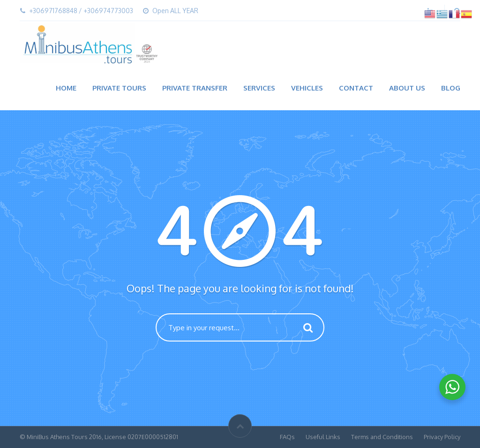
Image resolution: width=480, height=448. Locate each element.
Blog (451, 88)
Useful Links (323, 437)
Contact (356, 88)
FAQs (287, 437)
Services (259, 88)
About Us (407, 88)
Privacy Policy (442, 437)
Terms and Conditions (382, 437)
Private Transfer (195, 88)
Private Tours (119, 88)
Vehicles (307, 88)
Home (66, 88)
